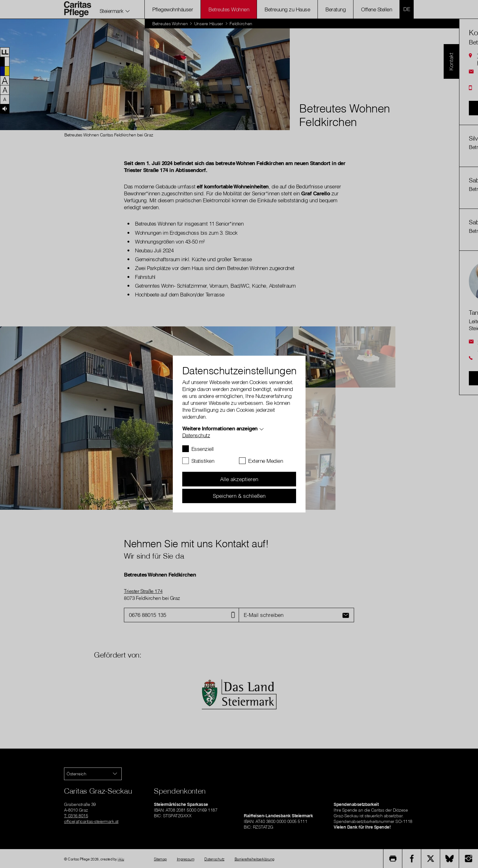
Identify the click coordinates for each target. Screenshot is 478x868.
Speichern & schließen (239, 496)
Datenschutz (196, 435)
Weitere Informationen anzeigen (220, 428)
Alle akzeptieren (239, 479)
